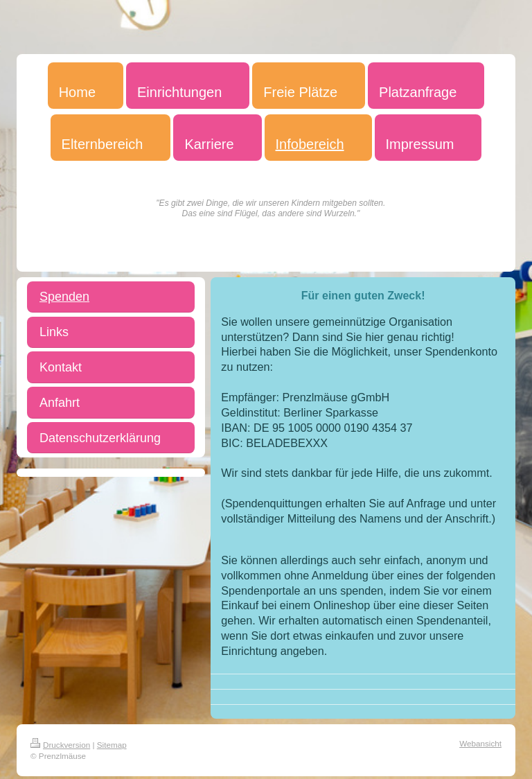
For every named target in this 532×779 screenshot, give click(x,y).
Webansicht (480, 743)
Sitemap (112, 745)
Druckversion (60, 745)
